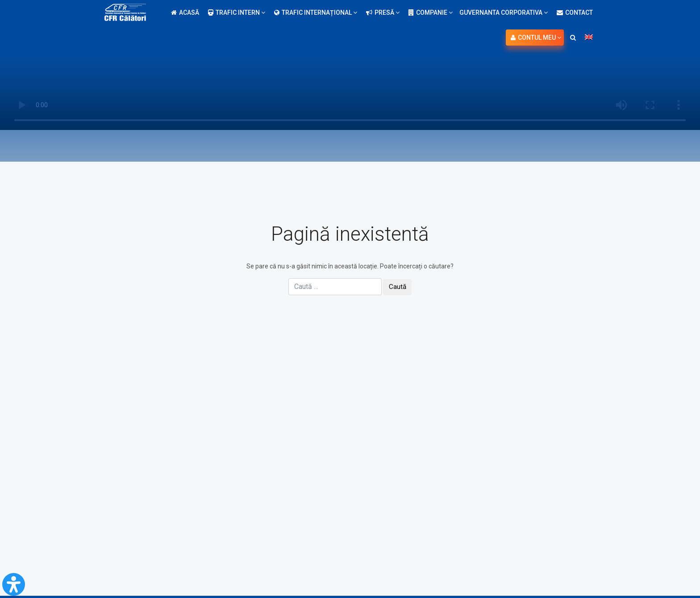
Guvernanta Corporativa (504, 13)
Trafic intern (237, 13)
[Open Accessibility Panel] (14, 584)
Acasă (185, 13)
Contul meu (536, 38)
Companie (431, 13)
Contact (575, 13)
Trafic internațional (316, 13)
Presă (383, 13)
